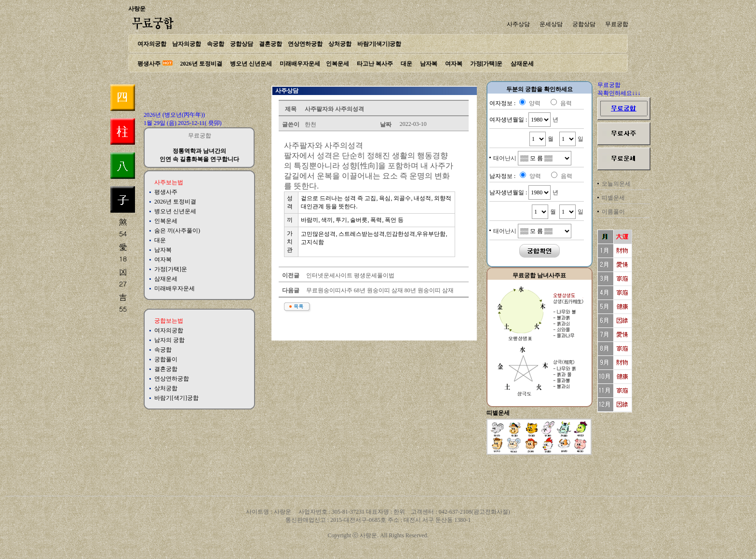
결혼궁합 (270, 44)
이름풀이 (613, 212)
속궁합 (216, 44)
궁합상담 (584, 24)
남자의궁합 (187, 44)
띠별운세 (613, 198)
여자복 (454, 64)
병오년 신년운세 (251, 64)
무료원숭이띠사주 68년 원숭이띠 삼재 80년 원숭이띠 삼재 (379, 290)
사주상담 (518, 24)
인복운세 (337, 64)
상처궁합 (340, 44)
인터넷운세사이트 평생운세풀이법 (350, 275)
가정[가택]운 (486, 64)
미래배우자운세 (300, 64)
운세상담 (551, 24)
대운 (406, 64)
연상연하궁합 (305, 44)
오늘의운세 (616, 184)
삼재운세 (522, 64)
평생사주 (149, 64)
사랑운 (137, 9)
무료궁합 (617, 24)
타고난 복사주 (375, 64)
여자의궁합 (152, 44)
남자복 (429, 64)
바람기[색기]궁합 (379, 44)
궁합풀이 (166, 359)
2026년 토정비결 (201, 64)
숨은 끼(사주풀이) (177, 231)
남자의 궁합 (169, 340)
